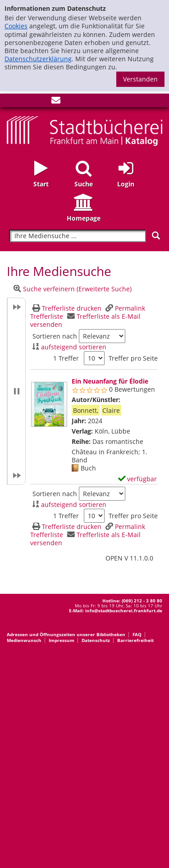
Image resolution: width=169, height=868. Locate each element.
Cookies (16, 26)
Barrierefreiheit (135, 640)
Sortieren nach (55, 336)
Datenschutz (96, 640)
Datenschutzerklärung (38, 59)
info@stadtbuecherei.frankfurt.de (124, 610)
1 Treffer (66, 358)
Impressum (62, 640)
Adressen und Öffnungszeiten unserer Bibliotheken (66, 634)
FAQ (137, 634)
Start (41, 184)
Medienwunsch (24, 640)
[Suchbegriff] (78, 236)
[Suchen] (156, 236)
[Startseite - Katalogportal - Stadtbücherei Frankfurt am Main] (84, 130)
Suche (84, 184)
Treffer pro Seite (133, 358)
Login (126, 184)
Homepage (84, 218)
